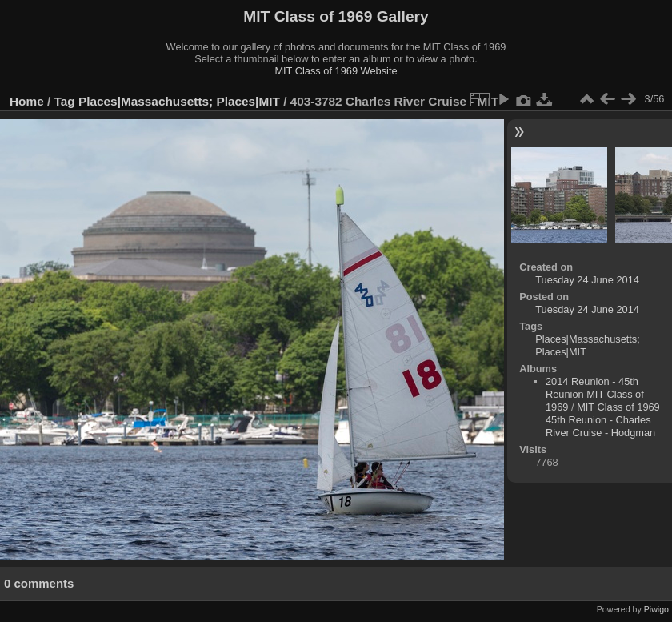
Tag (65, 101)
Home (27, 101)
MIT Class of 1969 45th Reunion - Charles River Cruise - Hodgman (603, 420)
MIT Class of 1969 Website (336, 71)
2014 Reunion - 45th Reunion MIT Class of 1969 (595, 394)
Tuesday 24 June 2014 (587, 280)
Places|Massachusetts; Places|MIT (179, 101)
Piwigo (656, 609)
